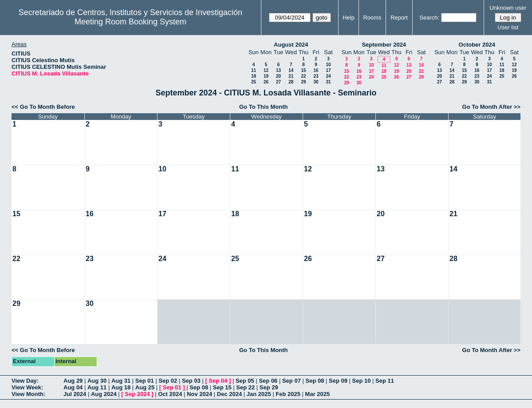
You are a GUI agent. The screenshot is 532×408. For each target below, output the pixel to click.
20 (278, 76)
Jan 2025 (259, 394)
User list (508, 27)
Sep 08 (315, 381)
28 (291, 82)
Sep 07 (292, 381)
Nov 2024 (199, 394)
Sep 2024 (137, 394)
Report (399, 18)
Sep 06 (268, 381)
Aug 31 (121, 381)
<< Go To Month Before (43, 107)
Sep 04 (218, 381)
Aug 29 (73, 381)
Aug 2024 (104, 394)
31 (328, 82)
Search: (429, 18)
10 (328, 65)
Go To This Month (264, 107)
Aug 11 (97, 387)
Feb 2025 (288, 394)
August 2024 (291, 45)
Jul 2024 (75, 394)
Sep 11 (385, 381)
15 (303, 70)
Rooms (372, 18)
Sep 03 (191, 381)
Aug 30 (97, 381)
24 (328, 76)
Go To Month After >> (491, 107)
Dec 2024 (229, 394)
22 (303, 76)
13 (278, 70)
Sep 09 (338, 381)
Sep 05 (245, 381)
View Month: (28, 394)
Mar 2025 (318, 394)
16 (316, 70)
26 (266, 82)
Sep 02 (168, 381)
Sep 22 (245, 387)
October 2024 (477, 45)
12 (266, 70)
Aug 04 (73, 387)
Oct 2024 (170, 394)
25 (254, 82)
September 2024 (384, 45)
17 (328, 70)
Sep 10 (362, 381)
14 (291, 70)
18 (254, 76)
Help (349, 18)
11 (254, 70)
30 (316, 82)
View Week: (27, 387)
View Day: (25, 381)
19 (266, 76)
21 (291, 76)
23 (316, 76)
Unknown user (508, 8)
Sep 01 (145, 381)
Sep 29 (269, 387)
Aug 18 (121, 387)
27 (278, 82)
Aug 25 (145, 387)
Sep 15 (222, 387)
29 (303, 82)
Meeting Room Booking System (130, 22)
